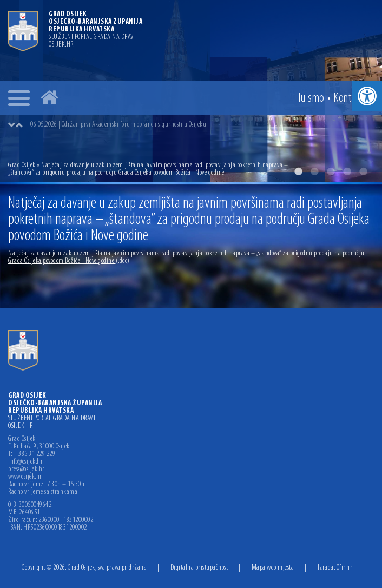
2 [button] (314, 171)
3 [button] (331, 171)
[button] (367, 96)
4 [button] (347, 171)
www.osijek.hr (25, 477)
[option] (202, 125)
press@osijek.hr (27, 470)
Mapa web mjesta (273, 568)
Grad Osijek (22, 165)
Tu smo (311, 98)
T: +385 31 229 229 (32, 454)
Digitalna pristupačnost (199, 568)
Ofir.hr (345, 568)
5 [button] (363, 171)
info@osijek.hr (25, 462)
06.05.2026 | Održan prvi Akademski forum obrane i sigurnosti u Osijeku (118, 125)
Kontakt (348, 98)
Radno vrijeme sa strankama (43, 492)
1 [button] (298, 171)
